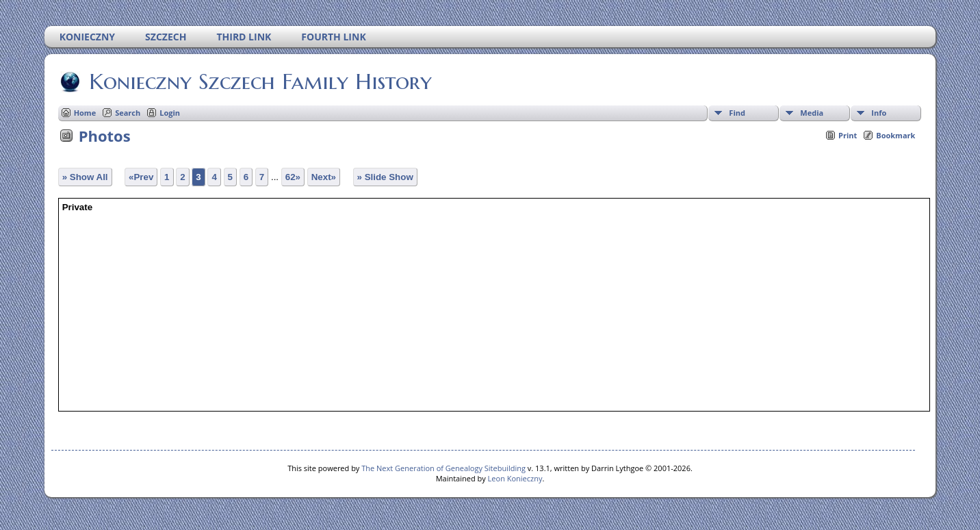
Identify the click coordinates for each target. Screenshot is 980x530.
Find (737, 113)
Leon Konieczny (515, 478)
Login (170, 113)
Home (85, 113)
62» (293, 177)
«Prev (141, 177)
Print (848, 135)
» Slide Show (385, 177)
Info (879, 113)
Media (812, 113)
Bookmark (895, 135)
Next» (324, 177)
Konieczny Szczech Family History (259, 81)
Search (128, 113)
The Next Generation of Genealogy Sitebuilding (443, 468)
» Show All (85, 177)
